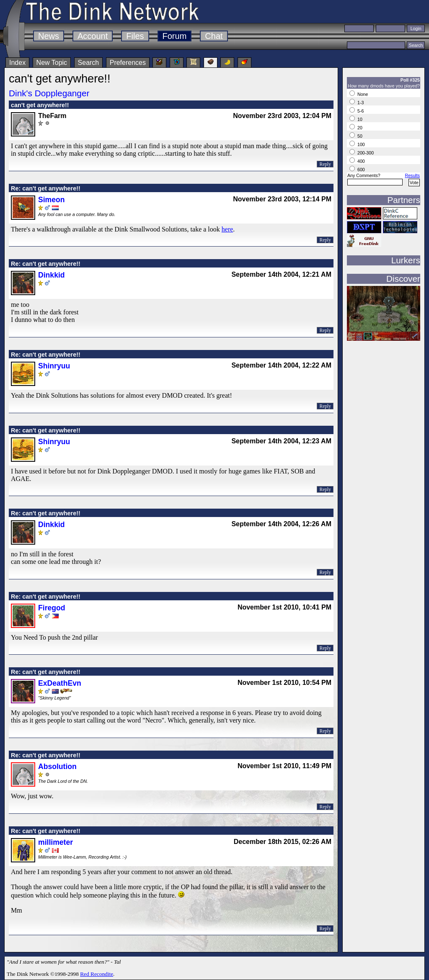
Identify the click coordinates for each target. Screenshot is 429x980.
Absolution (57, 767)
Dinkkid (52, 275)
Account (93, 36)
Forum (175, 36)
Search (89, 63)
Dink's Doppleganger (49, 93)
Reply (325, 164)
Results (412, 175)
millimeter (56, 842)
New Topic (52, 63)
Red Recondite (97, 974)
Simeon (52, 200)
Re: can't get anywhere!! (46, 188)
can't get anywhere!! (40, 105)
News (49, 36)
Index (17, 63)
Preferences (128, 63)
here (227, 229)
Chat (214, 36)
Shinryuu (54, 366)
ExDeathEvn (60, 683)
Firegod (52, 608)
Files (135, 36)
